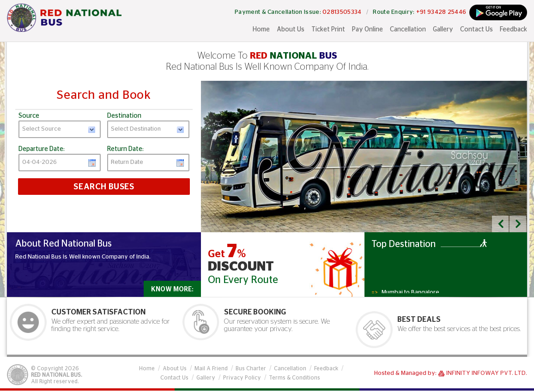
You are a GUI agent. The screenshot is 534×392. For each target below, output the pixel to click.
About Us (291, 30)
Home (261, 30)
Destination (124, 116)
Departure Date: (42, 149)
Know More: (172, 289)
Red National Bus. (57, 375)
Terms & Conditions (294, 378)
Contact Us (476, 30)
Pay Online (367, 30)
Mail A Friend (211, 368)
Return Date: (125, 149)
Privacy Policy (242, 378)
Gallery (443, 30)
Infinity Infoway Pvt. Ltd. (487, 373)
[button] (500, 224)
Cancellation (408, 30)
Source (29, 116)
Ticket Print (328, 30)
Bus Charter (251, 368)
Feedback (513, 30)
